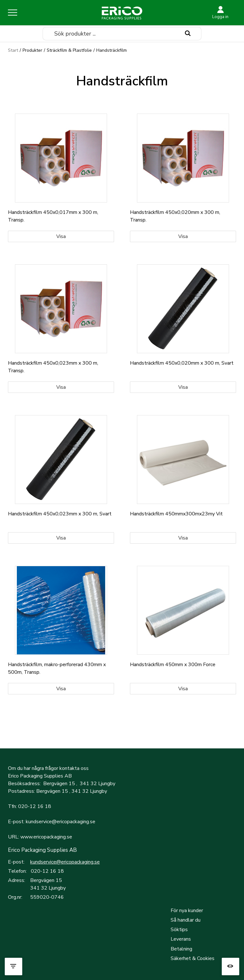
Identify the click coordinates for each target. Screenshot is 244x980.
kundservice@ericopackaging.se (65, 862)
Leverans (181, 939)
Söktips (179, 930)
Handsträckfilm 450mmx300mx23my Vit (176, 514)
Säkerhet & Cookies (193, 958)
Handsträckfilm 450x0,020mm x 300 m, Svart (182, 363)
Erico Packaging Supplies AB (42, 850)
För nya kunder (187, 910)
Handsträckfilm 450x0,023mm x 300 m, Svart (60, 514)
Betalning (181, 949)
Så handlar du (186, 920)
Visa (61, 236)
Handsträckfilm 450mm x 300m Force (173, 665)
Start (13, 50)
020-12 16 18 (47, 871)
